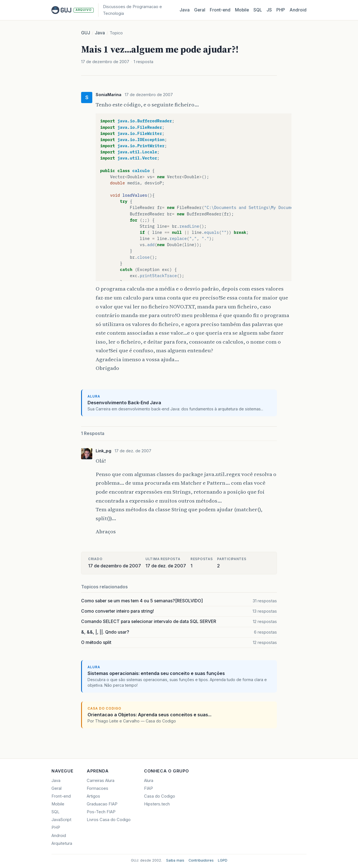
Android (298, 10)
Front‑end (220, 10)
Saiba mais (175, 860)
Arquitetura (62, 843)
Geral (200, 10)
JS (269, 10)
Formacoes (97, 788)
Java (185, 10)
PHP (281, 10)
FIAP (149, 788)
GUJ (86, 33)
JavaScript (61, 820)
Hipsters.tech (157, 804)
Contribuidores (201, 860)
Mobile (242, 10)
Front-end (61, 796)
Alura (149, 781)
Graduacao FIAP (102, 804)
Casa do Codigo (160, 796)
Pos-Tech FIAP (101, 812)
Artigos (93, 796)
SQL (258, 10)
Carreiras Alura (101, 781)
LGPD (223, 860)
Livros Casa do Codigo (109, 820)
